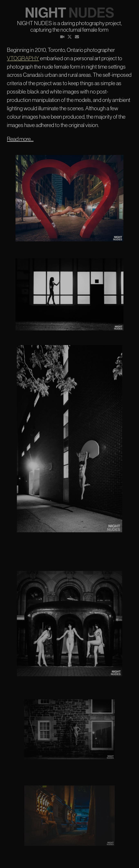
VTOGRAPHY (23, 58)
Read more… (20, 139)
